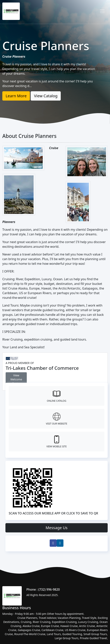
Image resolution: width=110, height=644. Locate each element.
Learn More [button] (16, 96)
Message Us (57, 528)
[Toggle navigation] (102, 11)
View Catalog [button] (46, 96)
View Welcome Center (16, 379)
